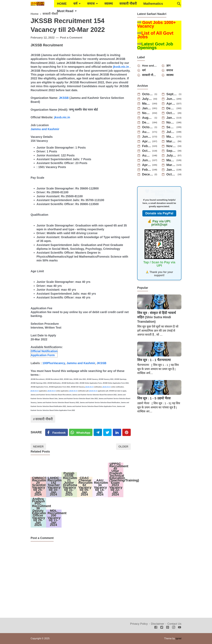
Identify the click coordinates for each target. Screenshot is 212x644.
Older (123, 447)
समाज (91, 4)
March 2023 (172, 141)
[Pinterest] (127, 432)
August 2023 (147, 132)
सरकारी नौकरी (128, 4)
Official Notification (44, 351)
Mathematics (153, 4)
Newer (38, 447)
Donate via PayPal (159, 213)
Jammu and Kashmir (45, 129)
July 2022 (172, 156)
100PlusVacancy (54, 363)
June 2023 (147, 137)
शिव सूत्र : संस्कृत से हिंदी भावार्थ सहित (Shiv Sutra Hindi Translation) (156, 317)
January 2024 (171, 118)
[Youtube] (180, 628)
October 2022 (147, 151)
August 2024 (148, 118)
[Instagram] (174, 628)
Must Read (65, 11)
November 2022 (172, 146)
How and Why (150, 66)
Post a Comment (71, 38)
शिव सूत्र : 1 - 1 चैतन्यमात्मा (154, 360)
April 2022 (147, 165)
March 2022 (171, 165)
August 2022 (147, 156)
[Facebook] (57, 432)
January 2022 (171, 170)
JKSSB (64, 98)
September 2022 (172, 151)
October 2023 (148, 127)
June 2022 (147, 160)
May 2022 (171, 160)
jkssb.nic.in (121, 67)
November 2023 (171, 122)
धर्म (75, 4)
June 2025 (171, 99)
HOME (62, 4)
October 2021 (172, 174)
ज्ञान (168, 66)
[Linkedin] (117, 432)
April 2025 (171, 104)
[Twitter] (81, 432)
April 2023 (147, 141)
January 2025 (147, 108)
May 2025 (147, 104)
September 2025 (172, 94)
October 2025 (148, 94)
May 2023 (171, 137)
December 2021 (148, 174)
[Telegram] (98, 432)
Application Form (43, 355)
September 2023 (171, 127)
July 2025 (147, 99)
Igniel (179, 638)
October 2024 (172, 113)
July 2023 (171, 132)
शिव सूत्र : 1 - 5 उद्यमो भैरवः (154, 398)
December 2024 (171, 108)
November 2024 (147, 113)
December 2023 (147, 122)
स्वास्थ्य (109, 4)
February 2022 (147, 170)
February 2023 (147, 146)
